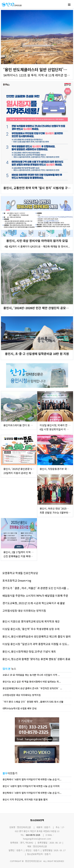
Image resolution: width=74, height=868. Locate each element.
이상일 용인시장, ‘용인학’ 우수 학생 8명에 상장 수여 (31, 629)
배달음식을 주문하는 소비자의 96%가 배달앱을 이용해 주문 (35, 596)
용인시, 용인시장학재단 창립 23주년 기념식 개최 (29, 651)
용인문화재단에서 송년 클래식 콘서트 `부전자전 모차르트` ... (32, 688)
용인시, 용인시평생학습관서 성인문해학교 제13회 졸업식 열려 (37, 636)
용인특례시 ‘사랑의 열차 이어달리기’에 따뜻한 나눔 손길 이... (32, 779)
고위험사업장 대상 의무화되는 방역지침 (24, 611)
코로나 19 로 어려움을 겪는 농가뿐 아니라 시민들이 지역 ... (31, 675)
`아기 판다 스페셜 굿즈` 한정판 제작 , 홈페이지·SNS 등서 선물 (33, 702)
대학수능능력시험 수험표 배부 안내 (20, 708)
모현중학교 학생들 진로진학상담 (20, 573)
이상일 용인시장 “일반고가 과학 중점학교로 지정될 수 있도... (36, 644)
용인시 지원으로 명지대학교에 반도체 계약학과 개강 (31, 621)
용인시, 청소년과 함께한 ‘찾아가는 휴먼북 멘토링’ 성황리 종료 (36, 659)
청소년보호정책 (37, 820)
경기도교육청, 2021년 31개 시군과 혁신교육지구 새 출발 (34, 603)
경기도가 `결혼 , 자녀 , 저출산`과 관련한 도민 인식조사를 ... (36, 588)
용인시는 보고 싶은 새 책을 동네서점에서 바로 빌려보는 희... (32, 682)
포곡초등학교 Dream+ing (17, 580)
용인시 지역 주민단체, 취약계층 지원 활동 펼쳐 (25, 799)
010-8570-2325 (33, 835)
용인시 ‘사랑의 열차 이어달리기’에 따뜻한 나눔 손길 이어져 (31, 786)
